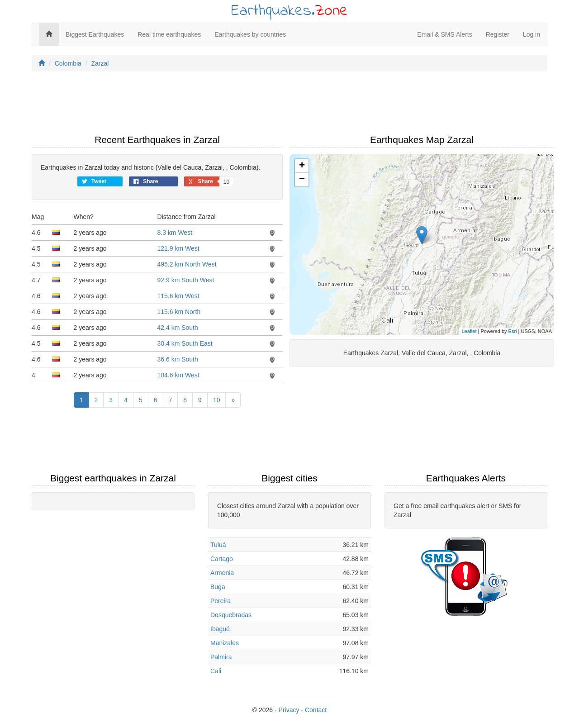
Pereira (221, 601)
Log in (532, 34)
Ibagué (220, 629)
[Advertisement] (289, 105)
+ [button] (302, 166)
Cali (216, 671)
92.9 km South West (186, 280)
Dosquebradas (231, 615)
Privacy (289, 710)
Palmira (221, 657)
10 (217, 400)
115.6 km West (178, 296)
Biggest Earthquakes (95, 34)
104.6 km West (178, 375)
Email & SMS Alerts (444, 34)
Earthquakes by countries (250, 34)
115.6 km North (179, 312)
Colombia (68, 63)
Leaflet (469, 331)
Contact (316, 710)
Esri (513, 331)
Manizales (225, 643)
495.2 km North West (187, 264)
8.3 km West (175, 233)
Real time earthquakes (169, 34)
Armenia (222, 573)
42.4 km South (178, 328)
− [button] (302, 180)
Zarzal (100, 63)
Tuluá (218, 545)
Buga (218, 587)
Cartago (222, 559)
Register (498, 34)
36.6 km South (178, 359)
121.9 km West (178, 248)
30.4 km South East (185, 343)
